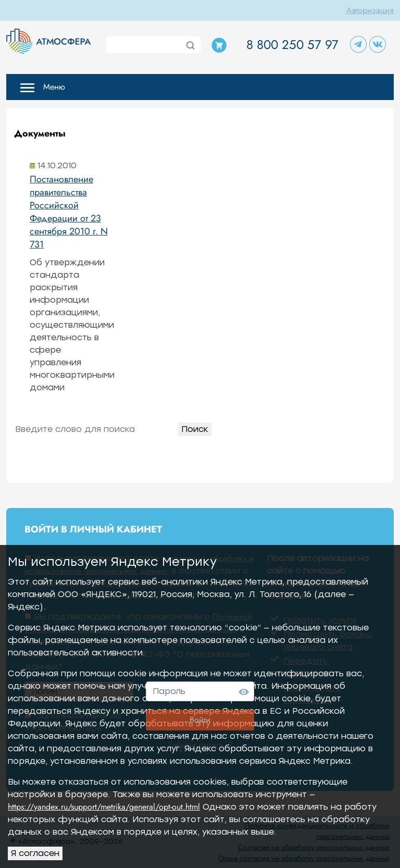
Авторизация (370, 10)
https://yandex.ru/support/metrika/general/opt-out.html (104, 807)
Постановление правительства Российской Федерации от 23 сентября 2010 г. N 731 (69, 212)
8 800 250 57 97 (292, 45)
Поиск (195, 429)
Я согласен (35, 853)
